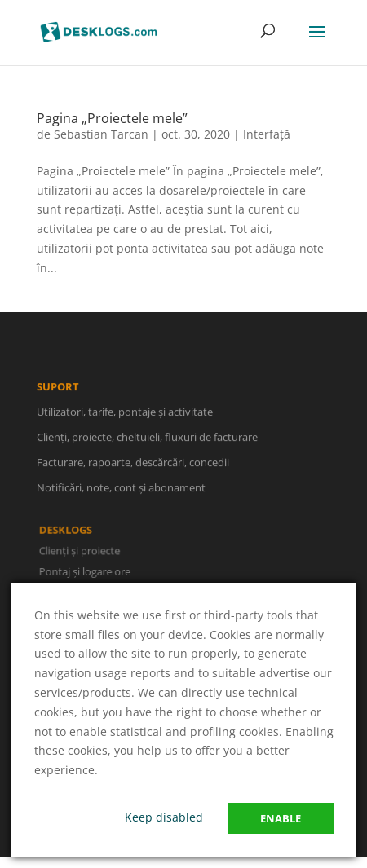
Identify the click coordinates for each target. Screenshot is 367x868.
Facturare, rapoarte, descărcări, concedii (133, 464)
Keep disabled (164, 817)
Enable (281, 818)
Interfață (267, 134)
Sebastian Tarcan (101, 134)
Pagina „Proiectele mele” (112, 118)
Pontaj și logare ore (86, 571)
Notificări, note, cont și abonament (121, 489)
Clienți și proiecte (80, 550)
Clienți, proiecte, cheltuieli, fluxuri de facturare (147, 438)
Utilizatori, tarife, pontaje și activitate (125, 412)
